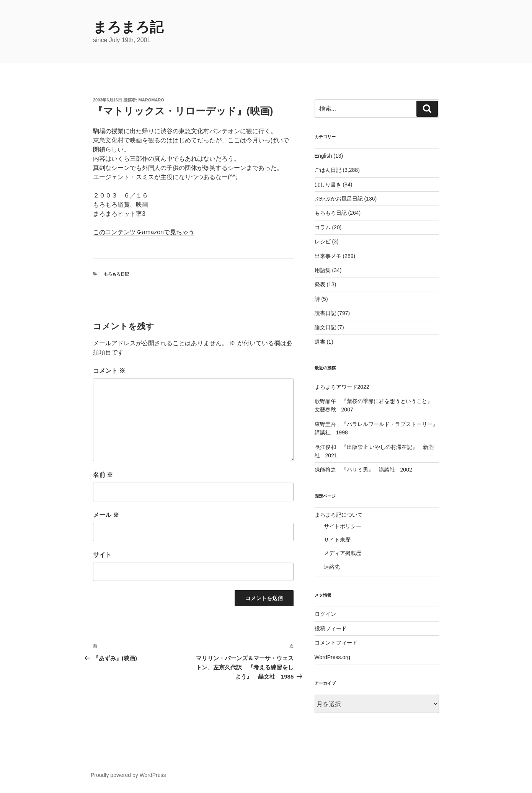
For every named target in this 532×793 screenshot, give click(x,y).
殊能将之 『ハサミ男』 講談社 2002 (363, 470)
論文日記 (325, 327)
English (323, 156)
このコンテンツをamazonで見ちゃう (144, 232)
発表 (320, 284)
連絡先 (332, 567)
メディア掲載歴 (343, 553)
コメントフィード (336, 643)
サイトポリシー (343, 526)
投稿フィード (331, 628)
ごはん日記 (328, 170)
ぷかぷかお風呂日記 (339, 199)
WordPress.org (332, 657)
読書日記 (325, 313)
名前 (103, 475)
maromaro (151, 100)
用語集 (323, 270)
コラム (323, 227)
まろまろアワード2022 (342, 387)
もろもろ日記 (116, 274)
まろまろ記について (339, 515)
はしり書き (328, 184)
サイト (102, 555)
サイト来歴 (337, 540)
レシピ (323, 241)
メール (106, 515)
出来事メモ (328, 256)
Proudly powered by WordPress (128, 775)
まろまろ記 (128, 27)
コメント (109, 371)
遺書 (320, 342)
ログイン (325, 614)
